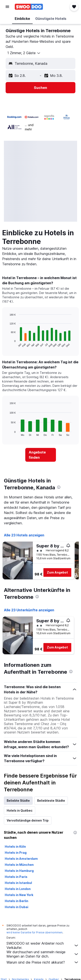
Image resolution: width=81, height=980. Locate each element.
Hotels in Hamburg (19, 871)
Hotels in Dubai (17, 907)
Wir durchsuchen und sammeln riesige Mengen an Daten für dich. (43, 954)
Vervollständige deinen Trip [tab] (28, 820)
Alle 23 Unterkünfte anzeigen (29, 610)
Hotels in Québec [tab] (20, 810)
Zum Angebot (57, 572)
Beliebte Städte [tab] (18, 801)
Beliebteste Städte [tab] (51, 801)
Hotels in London (18, 889)
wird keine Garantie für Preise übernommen (34, 932)
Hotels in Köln (15, 846)
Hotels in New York (19, 895)
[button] (7, 7)
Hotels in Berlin (17, 901)
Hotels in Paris (16, 877)
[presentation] (59, 487)
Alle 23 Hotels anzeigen (24, 535)
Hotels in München (19, 865)
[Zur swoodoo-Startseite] (29, 7)
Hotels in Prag (16, 853)
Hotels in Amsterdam (21, 859)
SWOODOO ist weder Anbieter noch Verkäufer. (43, 945)
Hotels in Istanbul (18, 883)
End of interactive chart (7, 344)
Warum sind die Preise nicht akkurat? (43, 962)
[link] (41, 455)
